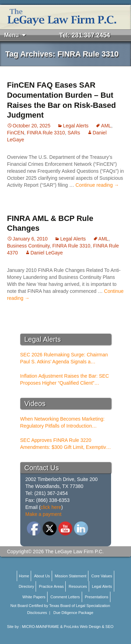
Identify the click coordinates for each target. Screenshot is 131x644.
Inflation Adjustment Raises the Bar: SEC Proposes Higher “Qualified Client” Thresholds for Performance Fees (65, 380)
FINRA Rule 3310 (46, 133)
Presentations (97, 597)
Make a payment (44, 514)
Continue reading (97, 185)
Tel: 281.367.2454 (85, 35)
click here (51, 507)
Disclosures (37, 613)
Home (24, 576)
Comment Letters (65, 597)
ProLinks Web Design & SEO (89, 627)
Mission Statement (71, 576)
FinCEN (16, 133)
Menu (12, 35)
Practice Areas (51, 586)
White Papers (34, 597)
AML (106, 126)
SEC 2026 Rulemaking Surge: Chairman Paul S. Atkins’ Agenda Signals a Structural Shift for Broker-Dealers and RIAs (64, 358)
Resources (78, 586)
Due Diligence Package (73, 613)
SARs (74, 133)
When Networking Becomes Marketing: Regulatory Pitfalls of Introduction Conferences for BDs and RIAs (63, 423)
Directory (26, 586)
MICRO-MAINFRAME (41, 627)
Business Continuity (28, 246)
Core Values (102, 576)
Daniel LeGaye (47, 253)
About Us (42, 576)
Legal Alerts (76, 126)
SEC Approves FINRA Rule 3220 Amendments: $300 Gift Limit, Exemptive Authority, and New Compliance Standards (65, 444)
